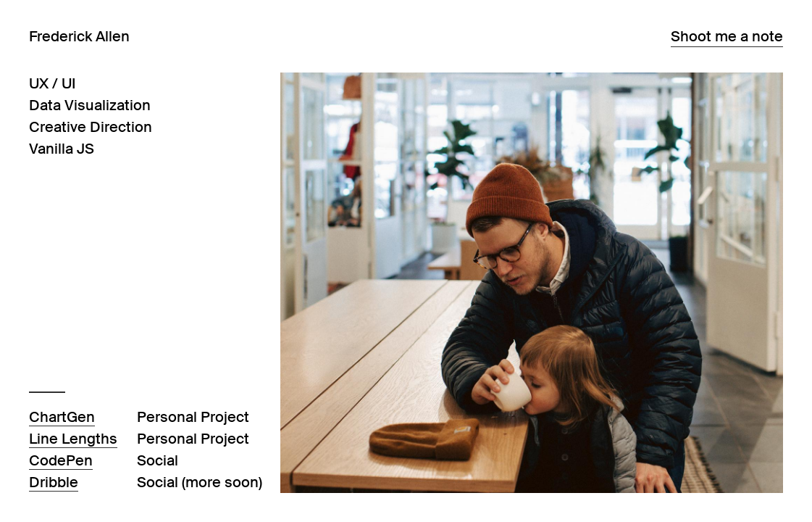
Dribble (54, 482)
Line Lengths (73, 439)
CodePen (61, 460)
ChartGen (62, 417)
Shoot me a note (727, 36)
